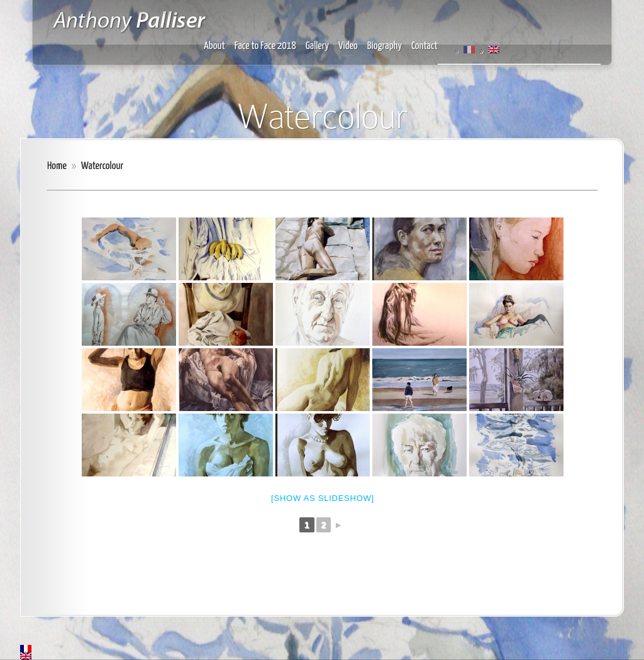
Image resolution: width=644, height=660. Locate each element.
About (214, 46)
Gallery (317, 46)
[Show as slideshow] (323, 498)
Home (57, 166)
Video (348, 46)
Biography (385, 46)
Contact (425, 46)
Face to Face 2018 (265, 46)
